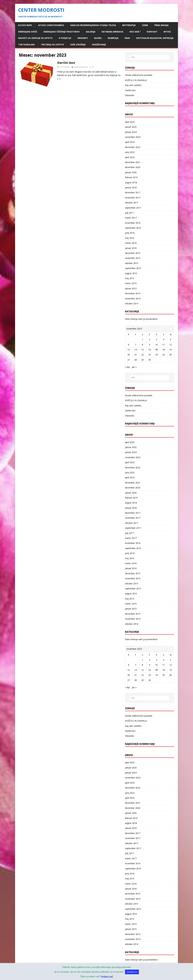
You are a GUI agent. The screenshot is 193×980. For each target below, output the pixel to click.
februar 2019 (131, 177)
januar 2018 (131, 187)
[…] (59, 79)
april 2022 (130, 157)
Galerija (91, 32)
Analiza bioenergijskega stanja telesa (93, 25)
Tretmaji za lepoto (52, 45)
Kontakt (152, 32)
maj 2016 (130, 238)
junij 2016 (130, 233)
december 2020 (133, 167)
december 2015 (133, 253)
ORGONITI (83, 38)
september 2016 (133, 228)
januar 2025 (131, 127)
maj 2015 (130, 278)
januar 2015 (131, 288)
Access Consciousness (51, 25)
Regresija (113, 38)
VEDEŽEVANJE (99, 45)
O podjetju (65, 38)
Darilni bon (66, 63)
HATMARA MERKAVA (112, 32)
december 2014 (133, 293)
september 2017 (133, 208)
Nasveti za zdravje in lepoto (35, 38)
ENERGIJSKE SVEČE (28, 32)
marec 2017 (131, 218)
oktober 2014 (132, 304)
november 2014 (133, 299)
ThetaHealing (26, 45)
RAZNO (98, 38)
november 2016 (133, 223)
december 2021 (133, 162)
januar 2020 (131, 172)
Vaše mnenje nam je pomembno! (141, 319)
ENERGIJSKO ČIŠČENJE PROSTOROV (62, 32)
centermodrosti (81, 67)
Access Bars (25, 25)
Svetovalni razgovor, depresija (155, 38)
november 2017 (133, 198)
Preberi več (107, 976)
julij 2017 (129, 213)
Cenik (145, 25)
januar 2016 (131, 248)
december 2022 (133, 147)
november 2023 (133, 137)
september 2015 (133, 268)
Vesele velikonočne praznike (139, 75)
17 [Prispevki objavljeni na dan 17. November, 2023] (157, 350)
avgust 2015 (131, 273)
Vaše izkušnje (78, 45)
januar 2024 (131, 132)
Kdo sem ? (135, 32)
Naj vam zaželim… (134, 85)
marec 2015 (131, 283)
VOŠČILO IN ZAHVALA (136, 80)
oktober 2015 (132, 263)
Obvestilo (130, 95)
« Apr (127, 367)
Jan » (134, 367)
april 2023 (130, 142)
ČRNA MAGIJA (161, 25)
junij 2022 (130, 152)
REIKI (127, 38)
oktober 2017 (132, 203)
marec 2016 (131, 243)
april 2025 (130, 122)
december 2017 (133, 192)
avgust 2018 (131, 182)
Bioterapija (129, 25)
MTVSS (167, 32)
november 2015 (133, 258)
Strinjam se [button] (132, 972)
